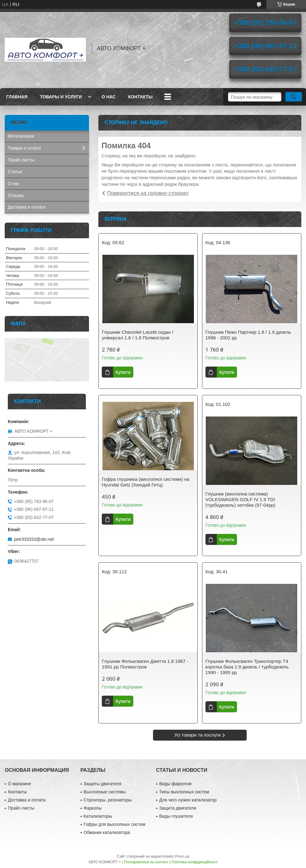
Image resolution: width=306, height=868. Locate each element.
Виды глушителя (176, 816)
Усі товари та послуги (197, 735)
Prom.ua (182, 856)
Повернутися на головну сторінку (148, 193)
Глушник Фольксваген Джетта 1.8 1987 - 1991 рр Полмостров (145, 664)
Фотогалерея (21, 136)
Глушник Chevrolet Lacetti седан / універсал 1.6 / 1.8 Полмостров (138, 335)
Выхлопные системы (105, 792)
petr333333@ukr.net (34, 539)
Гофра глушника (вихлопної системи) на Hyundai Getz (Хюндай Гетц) (146, 482)
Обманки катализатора (107, 832)
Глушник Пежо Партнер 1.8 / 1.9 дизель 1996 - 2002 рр (248, 335)
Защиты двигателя (103, 784)
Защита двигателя (178, 808)
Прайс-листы (21, 160)
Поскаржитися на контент (146, 862)
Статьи (15, 172)
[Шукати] (294, 97)
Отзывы (16, 195)
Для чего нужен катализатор (188, 800)
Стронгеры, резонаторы (108, 800)
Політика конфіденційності (195, 862)
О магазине (19, 784)
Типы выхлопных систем (184, 792)
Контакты (140, 97)
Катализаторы (98, 816)
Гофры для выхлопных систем (115, 824)
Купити (123, 372)
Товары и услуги (61, 97)
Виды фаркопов (175, 784)
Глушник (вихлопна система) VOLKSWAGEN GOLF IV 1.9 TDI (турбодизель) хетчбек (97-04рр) (240, 499)
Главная (17, 97)
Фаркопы (93, 808)
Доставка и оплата (27, 207)
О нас (109, 97)
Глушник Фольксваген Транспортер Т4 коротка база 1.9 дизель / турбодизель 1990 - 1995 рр (247, 667)
